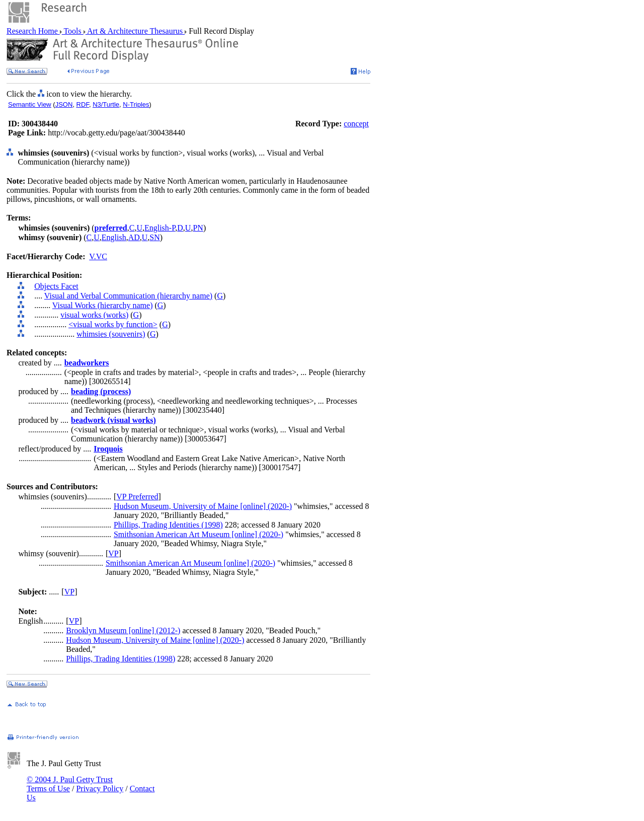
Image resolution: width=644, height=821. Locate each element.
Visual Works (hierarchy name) (103, 305)
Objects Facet (56, 286)
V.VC (98, 256)
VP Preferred (137, 497)
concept (356, 124)
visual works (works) (94, 315)
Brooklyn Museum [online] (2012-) (123, 630)
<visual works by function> (113, 324)
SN (154, 237)
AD (134, 237)
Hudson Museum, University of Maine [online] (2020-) (203, 506)
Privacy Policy (100, 789)
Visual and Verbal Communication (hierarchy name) (128, 296)
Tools (73, 31)
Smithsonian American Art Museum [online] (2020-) (198, 534)
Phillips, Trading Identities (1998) (168, 525)
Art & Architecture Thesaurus (135, 31)
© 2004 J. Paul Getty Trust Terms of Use (70, 784)
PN (198, 228)
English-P (160, 228)
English (114, 237)
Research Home (33, 31)
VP (113, 553)
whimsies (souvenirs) (111, 334)
